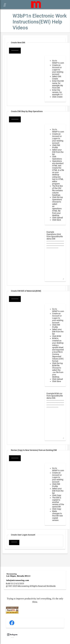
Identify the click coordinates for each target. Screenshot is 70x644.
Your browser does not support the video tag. (15, 119)
